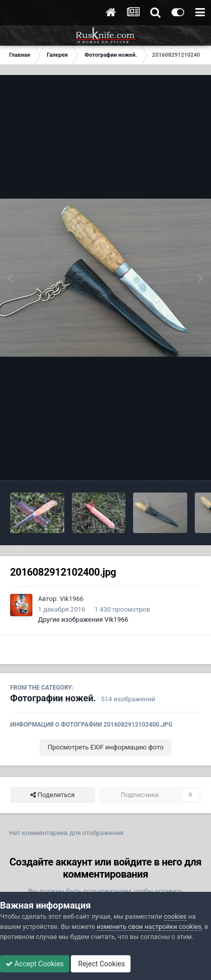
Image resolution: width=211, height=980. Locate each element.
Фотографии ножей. (53, 698)
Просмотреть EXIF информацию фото (105, 747)
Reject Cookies (101, 964)
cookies (175, 916)
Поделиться (52, 795)
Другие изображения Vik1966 (83, 619)
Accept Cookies (35, 964)
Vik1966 (72, 599)
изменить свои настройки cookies (149, 927)
